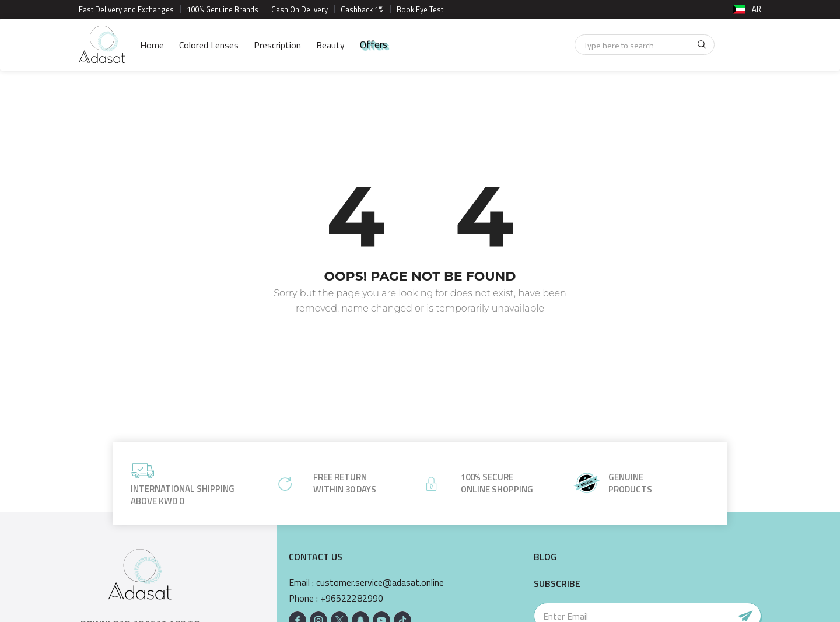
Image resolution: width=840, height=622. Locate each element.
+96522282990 (352, 598)
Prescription (277, 45)
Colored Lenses (209, 45)
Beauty (330, 45)
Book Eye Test (420, 9)
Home (152, 45)
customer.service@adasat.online (380, 583)
